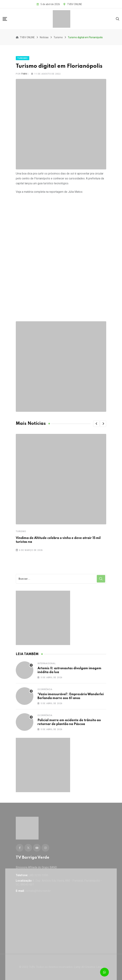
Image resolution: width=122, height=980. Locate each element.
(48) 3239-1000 (38, 875)
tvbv (24, 74)
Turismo (21, 531)
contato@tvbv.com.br (38, 891)
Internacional (47, 663)
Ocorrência (45, 689)
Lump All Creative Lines (88, 967)
